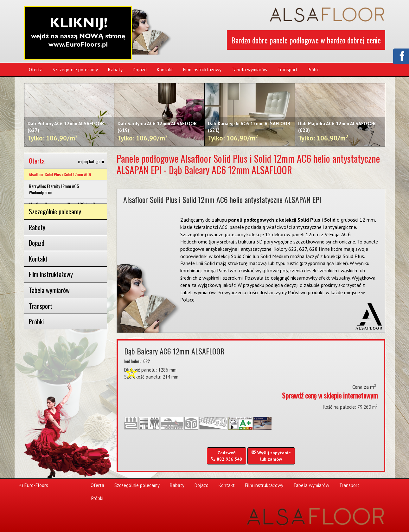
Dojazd (140, 70)
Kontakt (165, 70)
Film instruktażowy (202, 70)
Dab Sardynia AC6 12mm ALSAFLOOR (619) (157, 132)
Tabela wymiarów (249, 70)
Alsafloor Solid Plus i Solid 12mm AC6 (60, 174)
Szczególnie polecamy (75, 70)
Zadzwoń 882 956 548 (227, 456)
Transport (288, 70)
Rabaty (115, 70)
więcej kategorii (91, 161)
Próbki (314, 70)
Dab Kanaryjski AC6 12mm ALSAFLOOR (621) (249, 132)
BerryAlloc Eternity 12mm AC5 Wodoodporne (54, 189)
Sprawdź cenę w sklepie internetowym (330, 395)
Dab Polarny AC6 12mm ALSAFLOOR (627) (66, 132)
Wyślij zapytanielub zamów (271, 456)
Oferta (36, 70)
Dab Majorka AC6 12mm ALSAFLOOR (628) (337, 132)
